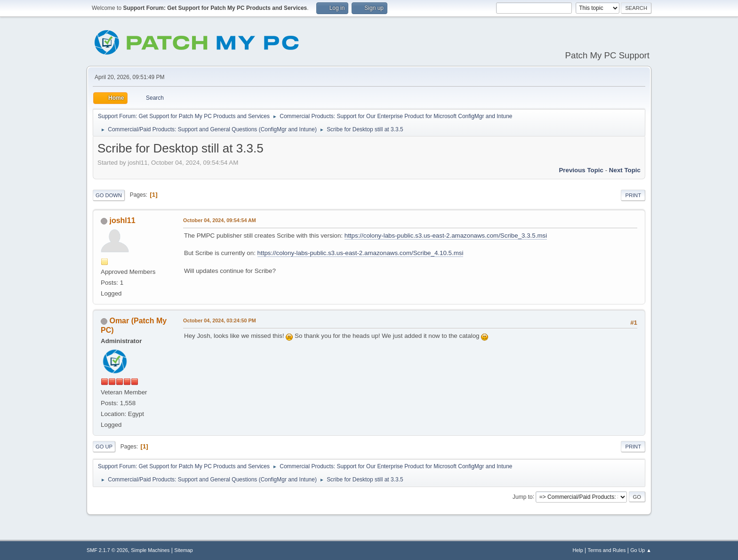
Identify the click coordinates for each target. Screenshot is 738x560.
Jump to (523, 496)
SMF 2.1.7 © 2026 (107, 550)
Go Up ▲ (641, 550)
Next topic (625, 170)
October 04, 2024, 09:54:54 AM (220, 220)
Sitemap (184, 550)
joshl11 (122, 220)
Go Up (104, 447)
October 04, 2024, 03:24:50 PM (220, 320)
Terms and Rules (607, 550)
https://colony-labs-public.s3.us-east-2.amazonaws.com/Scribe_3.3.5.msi (446, 236)
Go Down (109, 195)
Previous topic (581, 170)
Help (578, 550)
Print (633, 195)
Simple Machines (150, 550)
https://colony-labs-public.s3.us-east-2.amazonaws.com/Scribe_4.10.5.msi (361, 253)
